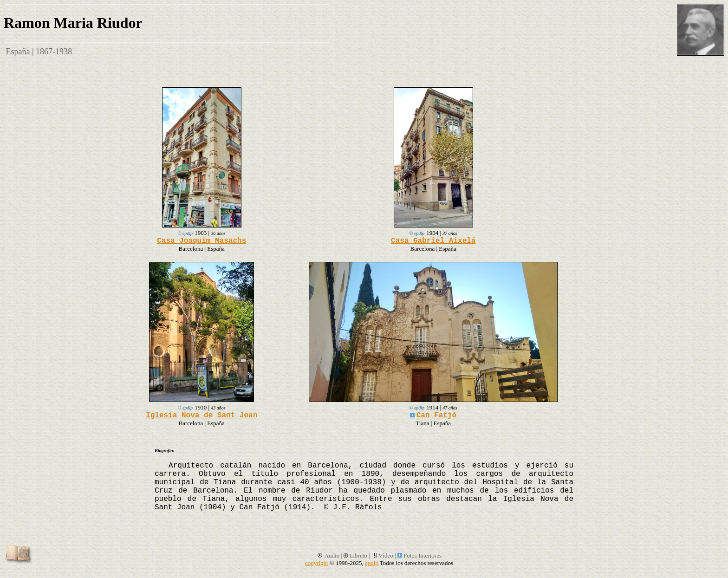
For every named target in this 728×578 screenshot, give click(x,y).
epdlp (372, 563)
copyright (317, 563)
